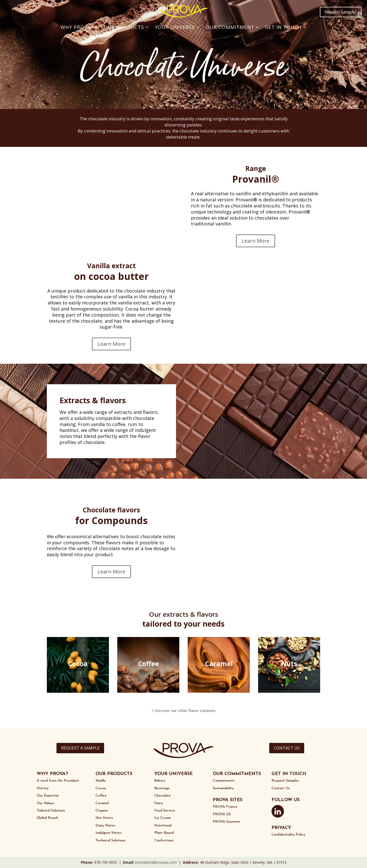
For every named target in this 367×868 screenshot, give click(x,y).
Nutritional (163, 826)
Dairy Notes (105, 826)
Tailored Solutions (51, 811)
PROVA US (222, 814)
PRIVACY (281, 828)
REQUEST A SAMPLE (80, 748)
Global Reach (47, 818)
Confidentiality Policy (288, 835)
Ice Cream (163, 818)
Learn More (256, 241)
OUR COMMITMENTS (237, 774)
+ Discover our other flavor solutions (183, 710)
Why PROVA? (77, 27)
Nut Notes (104, 818)
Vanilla (101, 781)
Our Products (124, 27)
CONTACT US (287, 748)
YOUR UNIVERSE (173, 774)
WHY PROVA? (52, 774)
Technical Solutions (110, 841)
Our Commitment (230, 27)
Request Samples (341, 12)
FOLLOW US (286, 800)
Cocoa (101, 788)
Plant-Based (164, 833)
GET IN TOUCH (289, 774)
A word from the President (58, 781)
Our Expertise (48, 796)
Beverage (162, 788)
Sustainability (223, 788)
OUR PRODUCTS (114, 774)
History (43, 788)
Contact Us (281, 788)
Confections (164, 841)
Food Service (165, 811)
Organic (102, 811)
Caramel (102, 803)
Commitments (224, 781)
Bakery (160, 781)
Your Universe (175, 27)
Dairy (159, 803)
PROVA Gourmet (226, 822)
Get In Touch (283, 27)
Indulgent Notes (109, 833)
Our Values (45, 803)
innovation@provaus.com (156, 862)
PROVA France (225, 807)
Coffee (101, 796)
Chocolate (162, 796)
